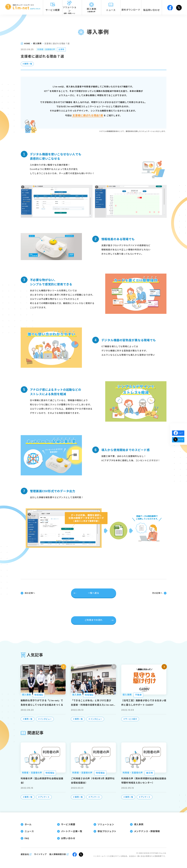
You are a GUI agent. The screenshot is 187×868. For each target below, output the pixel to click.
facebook (170, 7)
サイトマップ (40, 854)
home (27, 44)
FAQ (27, 838)
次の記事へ (157, 593)
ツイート (178, 444)
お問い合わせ (68, 838)
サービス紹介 (131, 719)
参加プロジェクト (107, 831)
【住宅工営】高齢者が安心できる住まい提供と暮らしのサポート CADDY (144, 702)
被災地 (150, 773)
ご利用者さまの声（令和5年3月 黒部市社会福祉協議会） (93, 780)
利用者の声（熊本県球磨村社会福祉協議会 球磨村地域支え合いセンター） (144, 780)
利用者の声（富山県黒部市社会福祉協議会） (42, 780)
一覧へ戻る (93, 593)
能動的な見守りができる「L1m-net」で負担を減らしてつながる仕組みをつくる (42, 702)
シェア (178, 433)
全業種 (65, 50)
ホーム (28, 824)
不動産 (138, 695)
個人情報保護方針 (58, 854)
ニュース (29, 831)
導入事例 (37, 44)
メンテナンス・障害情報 (147, 831)
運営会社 (25, 854)
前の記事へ (30, 593)
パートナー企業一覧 (72, 831)
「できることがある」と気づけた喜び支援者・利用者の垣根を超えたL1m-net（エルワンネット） (92, 703)
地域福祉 (39, 695)
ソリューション (106, 824)
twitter (179, 7)
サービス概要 (68, 824)
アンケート (45, 797)
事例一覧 (28, 64)
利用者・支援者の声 (48, 50)
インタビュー (46, 719)
